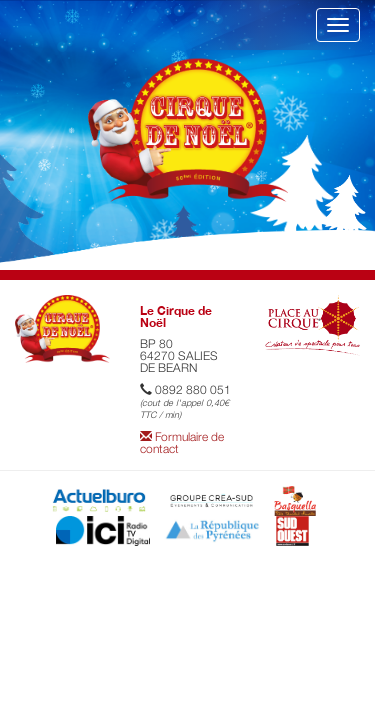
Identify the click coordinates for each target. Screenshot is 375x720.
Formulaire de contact (182, 442)
